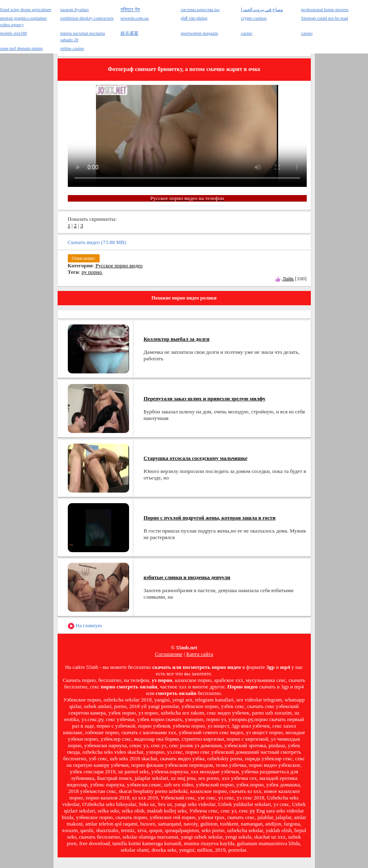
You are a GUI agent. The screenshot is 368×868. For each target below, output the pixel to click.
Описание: (84, 258)
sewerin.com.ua (135, 18)
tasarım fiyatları (74, 9)
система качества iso (200, 9)
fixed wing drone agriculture (26, 9)
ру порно (92, 272)
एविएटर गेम (130, 9)
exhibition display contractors (87, 18)
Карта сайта (200, 654)
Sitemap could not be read (325, 18)
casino (247, 33)
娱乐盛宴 (129, 33)
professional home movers (325, 9)
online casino (72, 48)
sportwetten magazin (199, 33)
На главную (85, 626)
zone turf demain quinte (21, 48)
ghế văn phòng (194, 18)
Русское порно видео (119, 265)
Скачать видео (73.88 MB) (97, 242)
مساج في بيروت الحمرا (262, 9)
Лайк (288, 279)
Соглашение (169, 654)
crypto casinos (254, 18)
